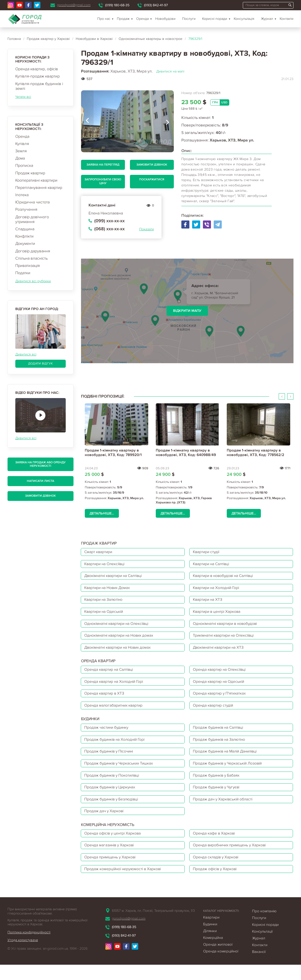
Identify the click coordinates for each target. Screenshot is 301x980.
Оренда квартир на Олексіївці (221, 675)
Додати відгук (41, 364)
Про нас (104, 19)
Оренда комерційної (221, 966)
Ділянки (210, 946)
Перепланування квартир (39, 188)
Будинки (210, 939)
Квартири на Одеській (105, 615)
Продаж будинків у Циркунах (111, 798)
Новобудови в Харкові (94, 39)
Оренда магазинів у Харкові (110, 859)
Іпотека (22, 195)
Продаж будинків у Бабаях (218, 786)
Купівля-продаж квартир (37, 76)
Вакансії (259, 967)
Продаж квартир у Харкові (48, 39)
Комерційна (213, 953)
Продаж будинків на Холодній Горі (116, 748)
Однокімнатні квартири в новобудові (227, 627)
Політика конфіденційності (29, 948)
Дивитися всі (26, 354)
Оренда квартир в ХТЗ (105, 700)
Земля (21, 151)
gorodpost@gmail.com (74, 5)
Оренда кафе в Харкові (215, 846)
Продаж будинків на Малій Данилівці (227, 761)
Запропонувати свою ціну (103, 181)
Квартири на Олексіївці (106, 565)
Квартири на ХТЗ (209, 602)
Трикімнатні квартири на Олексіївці (225, 640)
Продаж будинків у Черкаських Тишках (121, 773)
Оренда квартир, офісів (37, 69)
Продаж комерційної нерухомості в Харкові (124, 884)
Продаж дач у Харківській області (224, 811)
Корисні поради (215, 19)
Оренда (22, 136)
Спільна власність (31, 258)
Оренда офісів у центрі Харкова (114, 846)
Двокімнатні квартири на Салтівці (115, 577)
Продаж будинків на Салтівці (220, 736)
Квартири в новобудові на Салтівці (225, 577)
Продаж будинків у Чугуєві (218, 798)
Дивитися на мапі (170, 71)
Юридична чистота (32, 202)
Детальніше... (102, 513)
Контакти (287, 19)
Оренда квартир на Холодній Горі (115, 688)
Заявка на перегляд (103, 165)
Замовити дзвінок (40, 496)
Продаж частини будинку (108, 736)
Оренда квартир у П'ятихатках (221, 700)
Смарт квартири (99, 552)
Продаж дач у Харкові (105, 823)
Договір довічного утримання (32, 219)
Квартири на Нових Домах (109, 590)
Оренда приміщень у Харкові (111, 871)
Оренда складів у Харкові (217, 871)
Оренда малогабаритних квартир (115, 713)
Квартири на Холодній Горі (218, 590)
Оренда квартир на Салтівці (110, 675)
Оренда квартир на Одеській (220, 688)
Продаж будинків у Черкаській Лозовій (229, 773)
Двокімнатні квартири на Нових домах (120, 652)
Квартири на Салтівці (213, 565)
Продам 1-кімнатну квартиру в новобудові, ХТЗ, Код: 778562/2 (255, 453)
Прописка (24, 166)
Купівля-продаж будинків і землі (39, 86)
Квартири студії (207, 552)
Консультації (262, 947)
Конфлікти (24, 236)
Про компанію (264, 926)
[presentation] (87, 121)
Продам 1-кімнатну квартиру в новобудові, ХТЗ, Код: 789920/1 (113, 453)
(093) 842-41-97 (156, 5)
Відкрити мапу (187, 311)
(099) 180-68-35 (117, 5)
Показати (147, 229)
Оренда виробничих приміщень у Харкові (232, 859)
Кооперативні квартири (36, 180)
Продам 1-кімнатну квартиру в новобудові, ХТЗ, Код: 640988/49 (186, 453)
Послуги (189, 19)
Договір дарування (33, 251)
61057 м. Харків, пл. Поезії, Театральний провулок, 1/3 (153, 926)
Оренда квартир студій (214, 713)
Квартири (211, 933)
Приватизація (28, 266)
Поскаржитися (152, 179)
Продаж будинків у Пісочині (110, 761)
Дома (20, 158)
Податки (23, 273)
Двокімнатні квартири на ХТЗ (220, 652)
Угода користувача (23, 956)
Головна (14, 39)
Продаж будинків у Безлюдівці (113, 811)
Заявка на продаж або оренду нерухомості (41, 464)
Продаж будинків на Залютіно (221, 748)
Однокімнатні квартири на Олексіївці (119, 627)
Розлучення (26, 209)
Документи (25, 244)
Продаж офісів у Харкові (216, 884)
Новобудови (165, 19)
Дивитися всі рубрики (33, 281)
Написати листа (41, 481)
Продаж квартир (30, 173)
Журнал (267, 19)
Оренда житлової (218, 960)
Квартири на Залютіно (105, 602)
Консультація (244, 19)
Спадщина (25, 229)
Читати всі (23, 97)
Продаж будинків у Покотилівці (114, 786)
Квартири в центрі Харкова (218, 615)
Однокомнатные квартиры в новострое (150, 39)
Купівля (22, 144)
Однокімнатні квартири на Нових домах (121, 640)
